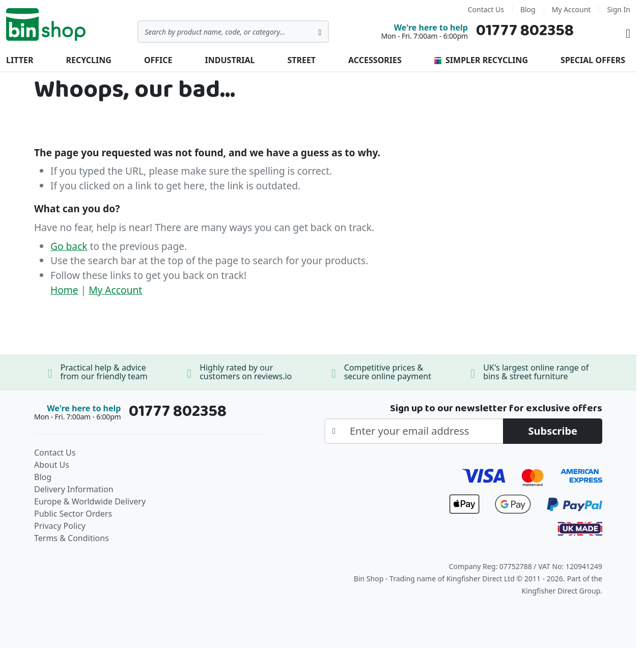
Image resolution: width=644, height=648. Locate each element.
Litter (20, 60)
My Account (571, 9)
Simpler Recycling (481, 60)
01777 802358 (525, 31)
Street (301, 60)
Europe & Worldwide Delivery (90, 501)
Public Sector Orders (73, 514)
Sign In (619, 9)
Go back (69, 246)
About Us (52, 465)
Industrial (230, 60)
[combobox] (233, 32)
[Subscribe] (553, 431)
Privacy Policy (60, 526)
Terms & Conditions (72, 538)
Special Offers (593, 60)
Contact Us (486, 9)
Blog (528, 9)
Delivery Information (74, 489)
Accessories (375, 60)
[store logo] (46, 24)
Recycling (88, 60)
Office (158, 60)
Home (64, 290)
